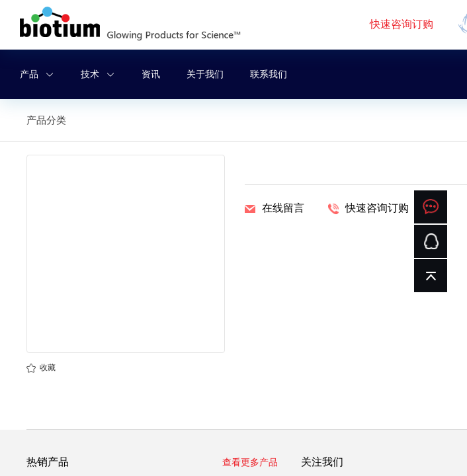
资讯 (151, 74)
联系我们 (269, 74)
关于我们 (205, 74)
